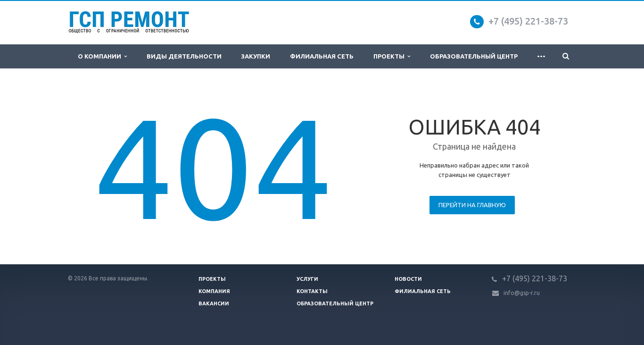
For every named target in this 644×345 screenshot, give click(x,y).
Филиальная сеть (322, 56)
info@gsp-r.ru (522, 293)
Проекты (392, 56)
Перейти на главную (472, 205)
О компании (102, 56)
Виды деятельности (184, 56)
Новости (408, 279)
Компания (214, 291)
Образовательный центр (474, 56)
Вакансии (214, 303)
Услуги (307, 279)
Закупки (256, 56)
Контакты (312, 291)
